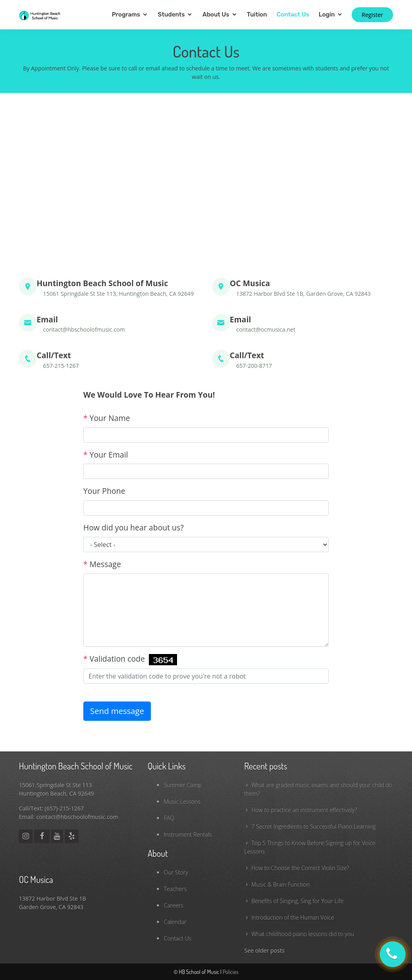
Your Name (107, 418)
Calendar (175, 922)
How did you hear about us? (134, 527)
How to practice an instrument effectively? (304, 810)
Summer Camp (183, 785)
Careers (174, 905)
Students (171, 14)
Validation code (130, 659)
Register (372, 15)
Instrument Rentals (188, 835)
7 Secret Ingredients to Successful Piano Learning (314, 826)
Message (102, 564)
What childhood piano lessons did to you (303, 934)
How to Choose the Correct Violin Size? (300, 868)
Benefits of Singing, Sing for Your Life (298, 901)
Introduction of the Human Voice (293, 917)
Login (327, 14)
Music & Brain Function (281, 884)
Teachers (175, 889)
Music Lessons (182, 802)
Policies (230, 972)
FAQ (169, 818)
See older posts (264, 950)
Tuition (257, 14)
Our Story (176, 872)
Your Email (106, 455)
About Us (216, 14)
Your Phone (104, 491)
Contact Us (293, 14)
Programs (126, 14)
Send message (117, 711)
